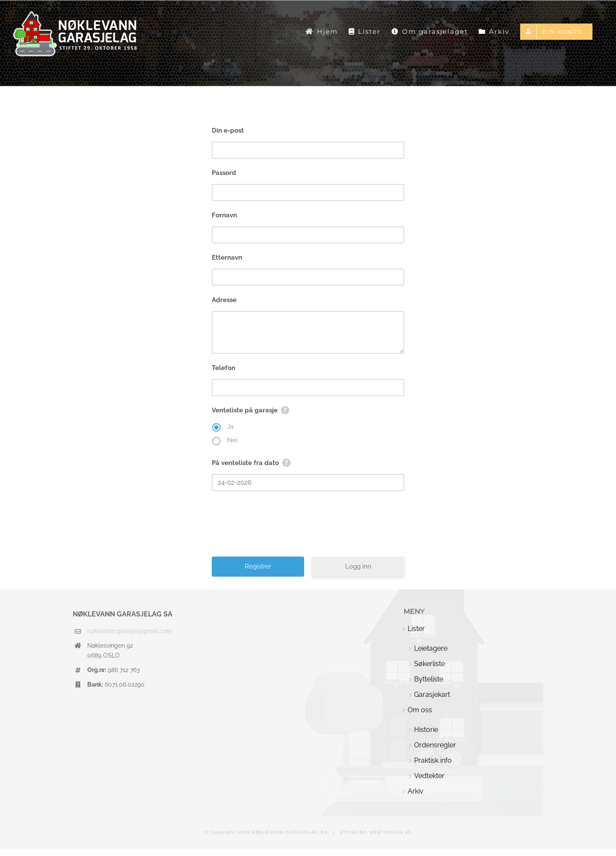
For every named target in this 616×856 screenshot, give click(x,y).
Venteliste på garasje (245, 410)
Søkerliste (429, 664)
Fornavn (224, 215)
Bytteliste (429, 679)
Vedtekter (429, 776)
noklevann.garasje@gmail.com (130, 631)
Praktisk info (433, 760)
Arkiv (416, 791)
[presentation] (309, 527)
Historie (426, 730)
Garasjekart (432, 695)
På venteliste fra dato (245, 463)
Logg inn (358, 566)
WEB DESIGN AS (390, 832)
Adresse (224, 300)
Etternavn (227, 258)
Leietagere (431, 648)
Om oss (420, 710)
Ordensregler (435, 745)
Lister (416, 629)
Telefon (224, 368)
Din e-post (228, 130)
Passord (224, 173)
